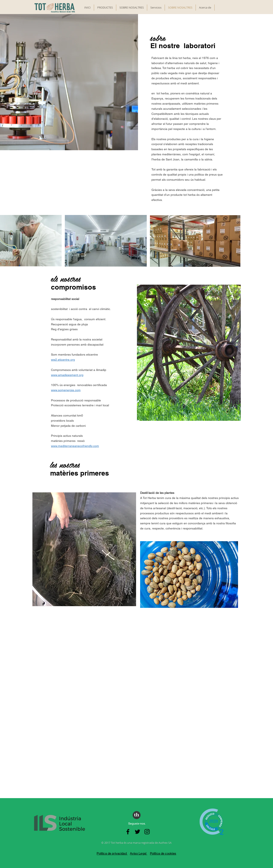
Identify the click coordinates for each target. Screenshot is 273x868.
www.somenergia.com (66, 390)
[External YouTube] (137, 687)
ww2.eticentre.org (63, 360)
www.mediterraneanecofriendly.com (75, 446)
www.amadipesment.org (67, 375)
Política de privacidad (112, 853)
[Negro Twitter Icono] (137, 832)
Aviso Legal (139, 853)
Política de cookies (163, 853)
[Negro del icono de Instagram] (147, 832)
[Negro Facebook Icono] (128, 832)
